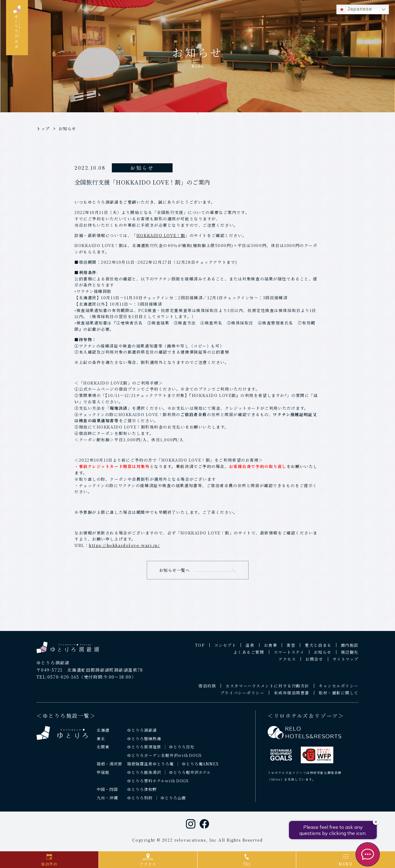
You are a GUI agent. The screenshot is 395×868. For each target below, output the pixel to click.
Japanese (355, 9)
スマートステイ (289, 655)
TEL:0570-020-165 (58, 680)
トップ (43, 129)
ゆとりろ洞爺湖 (142, 733)
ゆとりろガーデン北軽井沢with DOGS (164, 759)
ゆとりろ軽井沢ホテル (190, 776)
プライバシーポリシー (242, 696)
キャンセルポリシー (339, 689)
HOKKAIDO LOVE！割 (161, 235)
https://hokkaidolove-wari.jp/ (124, 545)
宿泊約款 (207, 689)
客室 (291, 648)
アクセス (287, 662)
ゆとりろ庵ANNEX (200, 767)
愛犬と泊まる (318, 648)
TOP (200, 648)
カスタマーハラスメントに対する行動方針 (267, 689)
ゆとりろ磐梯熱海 (144, 742)
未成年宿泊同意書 (291, 696)
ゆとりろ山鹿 (173, 801)
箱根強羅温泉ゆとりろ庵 (150, 767)
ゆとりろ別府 (140, 801)
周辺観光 (350, 655)
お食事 (271, 648)
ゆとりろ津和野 (142, 793)
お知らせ (67, 129)
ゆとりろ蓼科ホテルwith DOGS (158, 784)
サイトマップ (346, 662)
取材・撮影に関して (339, 696)
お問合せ (314, 662)
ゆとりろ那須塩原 (144, 750)
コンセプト (225, 648)
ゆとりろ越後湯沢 (144, 776)
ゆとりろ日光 (182, 750)
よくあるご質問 (249, 655)
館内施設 (350, 648)
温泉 (250, 648)
